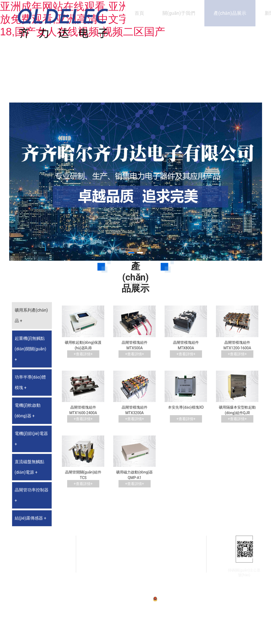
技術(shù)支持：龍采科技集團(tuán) (234, 599)
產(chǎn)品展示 (230, 13)
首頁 (139, 13)
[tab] (32, 316)
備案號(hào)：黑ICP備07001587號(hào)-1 (122, 599)
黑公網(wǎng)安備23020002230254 (182, 599)
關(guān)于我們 (179, 13)
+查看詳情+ (83, 354)
